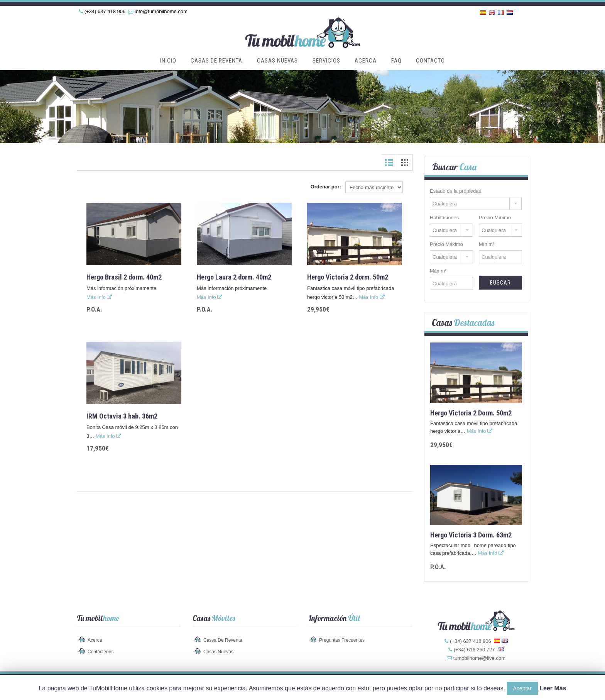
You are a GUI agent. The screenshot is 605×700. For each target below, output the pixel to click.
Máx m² (438, 271)
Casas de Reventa (216, 61)
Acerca (366, 61)
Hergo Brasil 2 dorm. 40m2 (124, 277)
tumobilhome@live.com (479, 658)
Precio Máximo (446, 244)
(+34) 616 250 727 (474, 650)
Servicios (326, 61)
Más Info (99, 297)
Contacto (430, 61)
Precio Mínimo (495, 218)
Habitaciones (444, 218)
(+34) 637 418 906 (105, 11)
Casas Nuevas (277, 61)
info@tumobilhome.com (161, 11)
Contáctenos (101, 652)
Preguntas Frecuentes (342, 640)
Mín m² (487, 244)
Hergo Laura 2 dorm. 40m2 (234, 277)
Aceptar (522, 688)
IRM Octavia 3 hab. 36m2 (122, 416)
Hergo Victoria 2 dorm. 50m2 (348, 277)
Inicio (168, 61)
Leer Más (553, 688)
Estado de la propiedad (456, 191)
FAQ (396, 61)
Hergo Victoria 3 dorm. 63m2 (471, 535)
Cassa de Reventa (223, 640)
